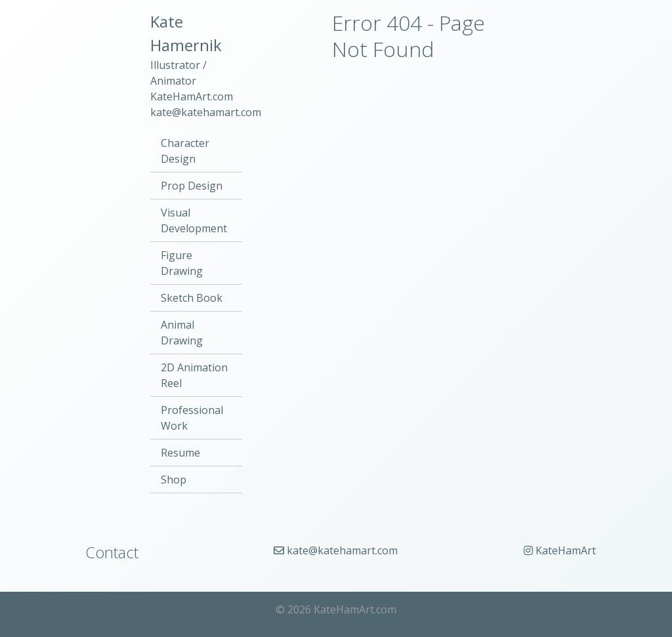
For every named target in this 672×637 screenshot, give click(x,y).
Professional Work (192, 418)
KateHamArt (560, 550)
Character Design (185, 151)
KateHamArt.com (192, 96)
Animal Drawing (182, 333)
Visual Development (194, 220)
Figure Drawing (182, 263)
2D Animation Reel (194, 375)
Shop (174, 480)
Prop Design (192, 186)
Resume (180, 453)
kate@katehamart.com (206, 112)
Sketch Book (192, 298)
